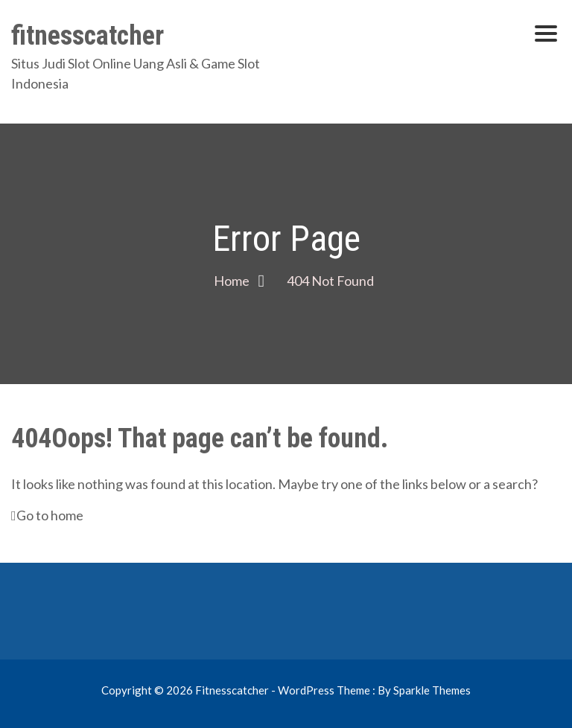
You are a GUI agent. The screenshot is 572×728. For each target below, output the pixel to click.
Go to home (47, 515)
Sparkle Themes (432, 690)
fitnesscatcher (88, 36)
